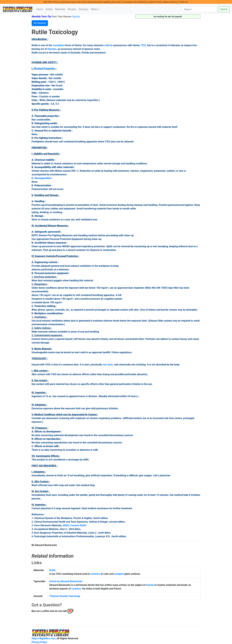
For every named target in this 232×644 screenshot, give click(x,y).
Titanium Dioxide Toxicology (65, 596)
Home (40, 9)
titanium (52, 49)
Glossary (84, 9)
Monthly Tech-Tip (41, 17)
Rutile (52, 570)
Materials (60, 9)
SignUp (76, 17)
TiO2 (143, 45)
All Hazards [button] (40, 23)
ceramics (95, 574)
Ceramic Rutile (78, 525)
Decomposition (43, 178)
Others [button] (94, 9)
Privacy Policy (39, 642)
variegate (119, 574)
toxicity (150, 585)
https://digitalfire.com (44, 638)
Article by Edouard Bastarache (66, 581)
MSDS (66, 525)
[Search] (200, 9)
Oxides (49, 9)
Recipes (72, 9)
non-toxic (108, 365)
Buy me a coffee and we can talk (49, 611)
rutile (107, 45)
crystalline (58, 45)
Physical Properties (44, 68)
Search (224, 9)
